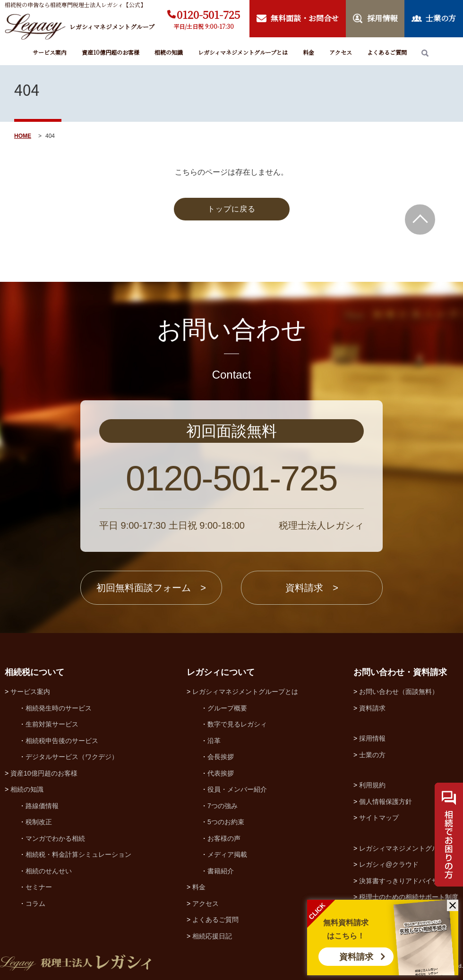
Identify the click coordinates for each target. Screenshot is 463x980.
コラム (35, 904)
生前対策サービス (52, 724)
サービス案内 (50, 52)
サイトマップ (379, 818)
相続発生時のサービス (59, 708)
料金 (309, 52)
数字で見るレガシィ (237, 724)
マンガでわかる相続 (55, 838)
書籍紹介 (221, 871)
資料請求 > (312, 588)
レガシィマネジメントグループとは (243, 52)
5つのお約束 (226, 822)
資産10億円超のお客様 (111, 52)
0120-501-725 (208, 14)
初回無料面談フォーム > (151, 588)
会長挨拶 (221, 757)
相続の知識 (169, 52)
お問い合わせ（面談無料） (399, 692)
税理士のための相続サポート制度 (409, 897)
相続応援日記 (212, 936)
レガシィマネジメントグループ (405, 848)
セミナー (39, 887)
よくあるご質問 (387, 52)
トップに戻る (231, 209)
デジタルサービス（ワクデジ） (72, 757)
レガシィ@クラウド (389, 864)
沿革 (214, 741)
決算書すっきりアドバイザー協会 (409, 881)
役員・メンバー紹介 (237, 789)
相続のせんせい (49, 871)
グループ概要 (227, 708)
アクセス (341, 52)
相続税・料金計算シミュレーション (78, 854)
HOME (23, 136)
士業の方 (372, 755)
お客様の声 (224, 838)
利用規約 (372, 785)
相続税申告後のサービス (62, 741)
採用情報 (372, 738)
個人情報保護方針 (386, 802)
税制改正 (39, 822)
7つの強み (223, 806)
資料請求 (356, 957)
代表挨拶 (221, 773)
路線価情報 (42, 806)
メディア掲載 (227, 854)
